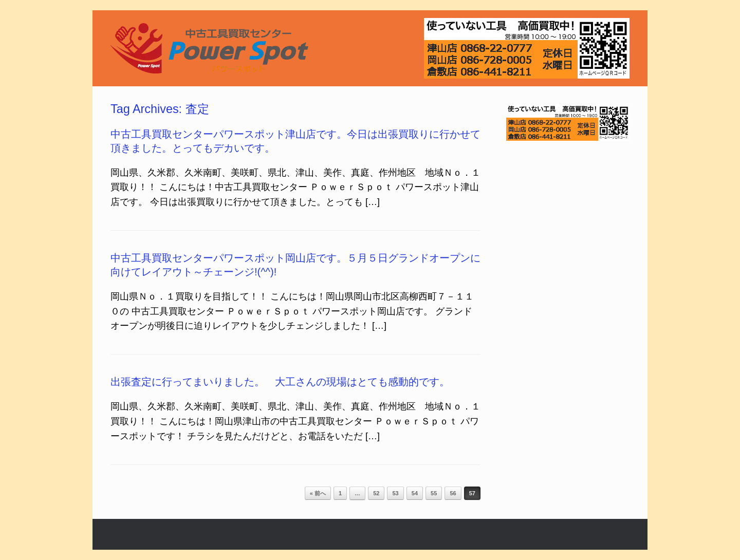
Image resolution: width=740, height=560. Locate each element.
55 (434, 493)
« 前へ (318, 493)
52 (376, 493)
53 (395, 493)
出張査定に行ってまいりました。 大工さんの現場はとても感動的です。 (280, 382)
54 (415, 493)
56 (453, 493)
